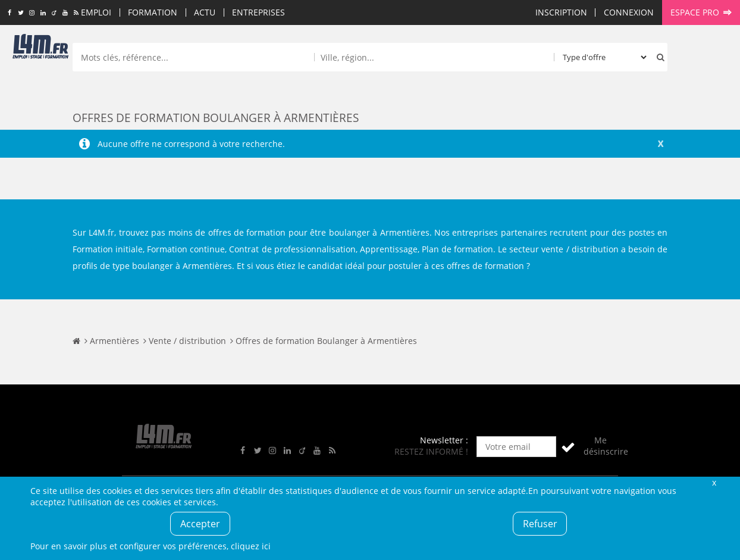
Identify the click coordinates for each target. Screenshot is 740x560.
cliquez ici (251, 546)
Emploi (96, 12)
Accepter (200, 524)
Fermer (714, 482)
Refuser (540, 524)
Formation (153, 12)
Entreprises (258, 12)
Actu (205, 12)
